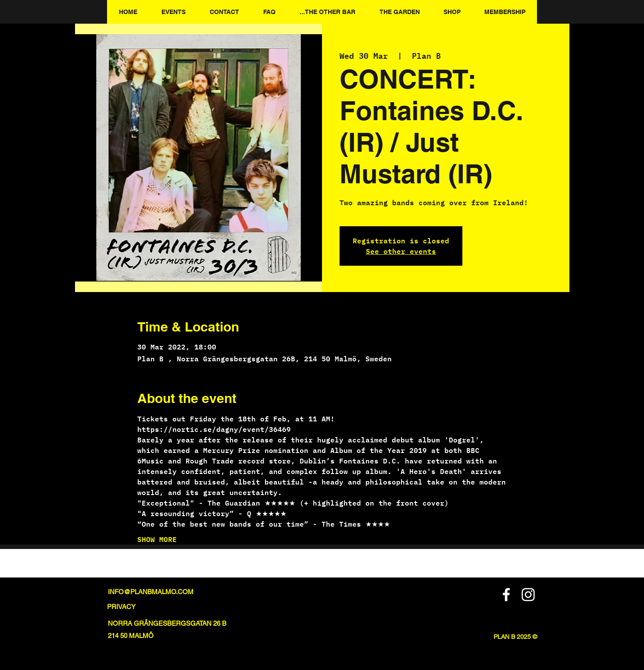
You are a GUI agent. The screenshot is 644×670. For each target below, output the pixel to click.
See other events (401, 251)
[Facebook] (506, 595)
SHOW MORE (157, 539)
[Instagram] (528, 595)
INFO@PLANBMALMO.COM (151, 592)
